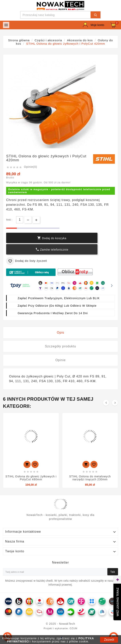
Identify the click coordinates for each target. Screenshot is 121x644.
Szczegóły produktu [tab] (60, 346)
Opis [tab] (61, 333)
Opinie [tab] (60, 360)
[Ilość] (20, 220)
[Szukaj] (55, 15)
